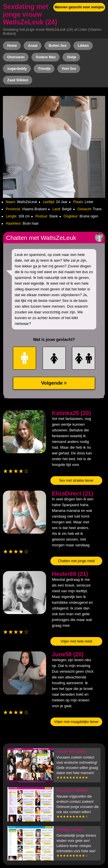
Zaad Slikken (18, 80)
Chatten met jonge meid (76, 561)
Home (12, 46)
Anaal (33, 46)
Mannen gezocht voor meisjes (79, 7)
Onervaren (16, 57)
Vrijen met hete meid (76, 641)
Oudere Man (46, 57)
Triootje (44, 69)
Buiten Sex (58, 46)
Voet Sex (69, 69)
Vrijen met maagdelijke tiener (76, 722)
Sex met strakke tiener (76, 481)
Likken (83, 46)
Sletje (71, 57)
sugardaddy (17, 69)
